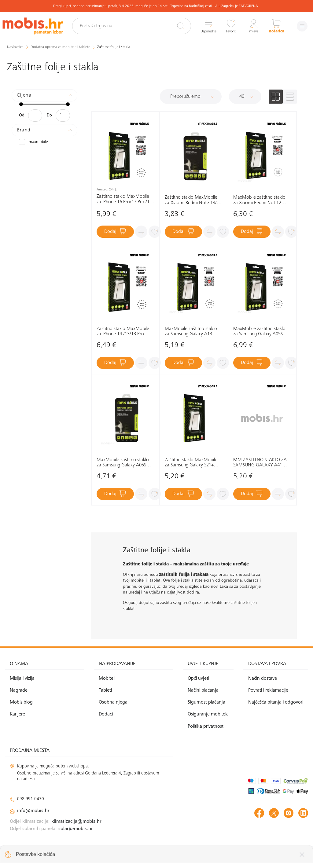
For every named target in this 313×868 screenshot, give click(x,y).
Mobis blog (21, 702)
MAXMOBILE (33, 142)
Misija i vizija (22, 679)
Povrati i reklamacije (268, 690)
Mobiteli (107, 679)
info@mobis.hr (33, 811)
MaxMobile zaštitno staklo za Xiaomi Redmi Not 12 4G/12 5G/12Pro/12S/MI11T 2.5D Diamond (261, 200)
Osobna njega (113, 702)
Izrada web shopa (265, 857)
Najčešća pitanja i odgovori (276, 702)
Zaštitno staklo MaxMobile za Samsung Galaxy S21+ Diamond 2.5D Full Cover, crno (191, 463)
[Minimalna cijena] (35, 116)
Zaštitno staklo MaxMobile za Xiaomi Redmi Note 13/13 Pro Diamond (193, 200)
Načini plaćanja (203, 690)
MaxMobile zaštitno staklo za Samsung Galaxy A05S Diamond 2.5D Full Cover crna (259, 332)
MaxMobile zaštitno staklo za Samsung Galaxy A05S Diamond (123, 463)
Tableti (105, 690)
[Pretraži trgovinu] (132, 26)
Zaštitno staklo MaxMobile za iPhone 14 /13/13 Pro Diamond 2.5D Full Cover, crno (123, 332)
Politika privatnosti (206, 726)
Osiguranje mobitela (208, 714)
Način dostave (263, 679)
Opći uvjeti (198, 679)
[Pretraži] (180, 26)
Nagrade (19, 690)
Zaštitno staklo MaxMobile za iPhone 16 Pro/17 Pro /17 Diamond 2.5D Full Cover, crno (124, 199)
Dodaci (106, 714)
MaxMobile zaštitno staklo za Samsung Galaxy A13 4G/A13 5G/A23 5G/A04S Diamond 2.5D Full (191, 332)
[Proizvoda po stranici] (245, 97)
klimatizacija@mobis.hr (76, 822)
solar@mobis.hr (76, 829)
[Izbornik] (302, 26)
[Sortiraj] (191, 97)
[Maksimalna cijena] (63, 116)
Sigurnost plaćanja (206, 702)
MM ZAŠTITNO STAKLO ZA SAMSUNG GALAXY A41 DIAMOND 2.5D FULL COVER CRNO (262, 463)
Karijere (17, 714)
